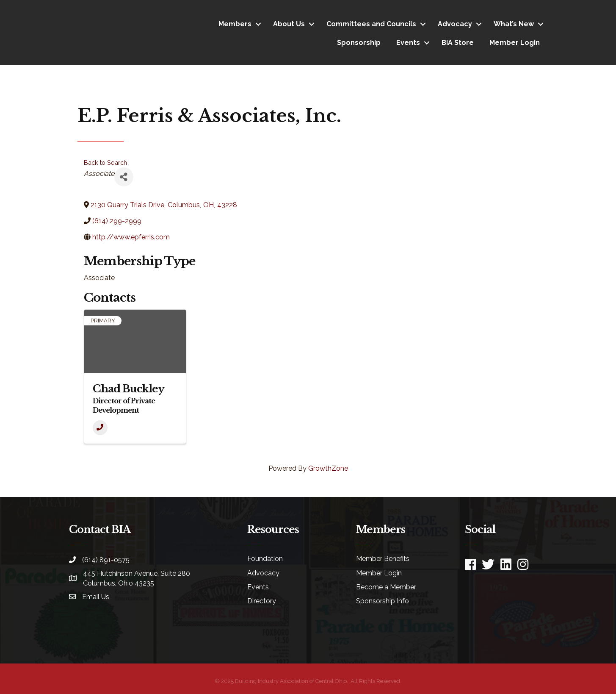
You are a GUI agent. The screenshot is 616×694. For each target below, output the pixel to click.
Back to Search (105, 162)
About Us (289, 24)
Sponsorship (359, 43)
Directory (262, 601)
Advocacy (455, 24)
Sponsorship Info (383, 601)
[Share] (124, 177)
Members (235, 24)
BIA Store (458, 43)
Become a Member (386, 587)
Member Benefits (383, 559)
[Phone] (100, 428)
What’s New (514, 24)
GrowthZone (328, 468)
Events (408, 43)
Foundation (265, 559)
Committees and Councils (371, 24)
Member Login (515, 43)
